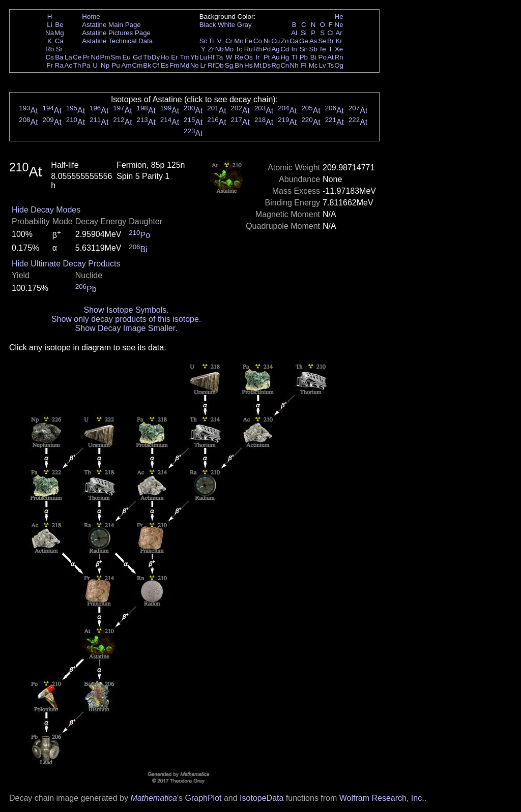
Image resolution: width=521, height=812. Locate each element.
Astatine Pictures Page (116, 33)
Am (127, 65)
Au (275, 57)
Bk (147, 65)
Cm (138, 65)
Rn (339, 57)
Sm (116, 57)
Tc (239, 49)
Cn (285, 65)
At (330, 57)
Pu (115, 65)
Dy (156, 57)
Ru (249, 49)
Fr (50, 65)
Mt (258, 65)
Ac (69, 65)
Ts (330, 65)
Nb (220, 49)
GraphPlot (203, 798)
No (195, 65)
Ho (165, 57)
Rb (50, 49)
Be (59, 25)
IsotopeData (262, 798)
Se (323, 41)
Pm (105, 57)
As (313, 41)
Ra (59, 65)
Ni (267, 41)
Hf (211, 57)
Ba (59, 57)
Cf (155, 65)
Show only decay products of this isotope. (126, 319)
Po (323, 57)
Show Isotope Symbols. (126, 310)
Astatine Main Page (111, 25)
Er (174, 57)
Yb (194, 57)
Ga (294, 41)
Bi (313, 57)
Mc (313, 65)
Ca (59, 41)
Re (239, 57)
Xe (339, 49)
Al (294, 33)
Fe (248, 41)
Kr (339, 41)
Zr (211, 49)
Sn (304, 49)
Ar (339, 33)
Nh (294, 65)
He (339, 17)
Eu (126, 57)
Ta (219, 57)
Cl (330, 33)
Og (339, 65)
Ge (304, 41)
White (226, 25)
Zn (285, 41)
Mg (59, 33)
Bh (239, 65)
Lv (323, 65)
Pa (86, 65)
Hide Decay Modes (46, 210)
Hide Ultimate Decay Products (66, 264)
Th (77, 65)
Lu (203, 57)
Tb (147, 57)
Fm (174, 65)
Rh (258, 49)
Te (323, 49)
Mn (239, 41)
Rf (211, 65)
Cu (276, 41)
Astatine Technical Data (117, 41)
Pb (304, 57)
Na (50, 33)
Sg (229, 65)
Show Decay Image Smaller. (126, 328)
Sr (59, 49)
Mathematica (154, 798)
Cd (285, 49)
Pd (267, 49)
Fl (303, 65)
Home (91, 17)
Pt (267, 57)
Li (49, 25)
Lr (204, 65)
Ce (77, 57)
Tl (294, 57)
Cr (229, 41)
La (68, 57)
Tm (184, 57)
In (294, 49)
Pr (86, 57)
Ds (267, 65)
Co (258, 41)
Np (105, 65)
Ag (275, 49)
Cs (49, 57)
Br (330, 41)
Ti (211, 41)
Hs (248, 65)
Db (220, 65)
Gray (244, 25)
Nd (95, 57)
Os (249, 57)
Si (304, 33)
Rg (276, 65)
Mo (229, 49)
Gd (137, 57)
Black (208, 25)
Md (185, 65)
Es (165, 65)
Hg (285, 57)
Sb (313, 49)
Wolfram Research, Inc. (382, 798)
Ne (339, 25)
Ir (257, 57)
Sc (204, 41)
